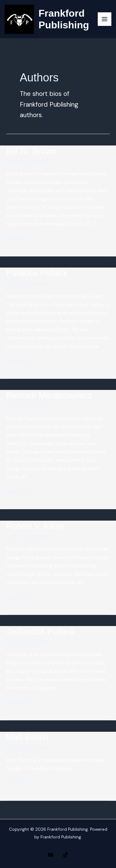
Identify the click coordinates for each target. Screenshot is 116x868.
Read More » (19, 239)
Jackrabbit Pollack (40, 631)
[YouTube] (51, 855)
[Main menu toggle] (105, 19)
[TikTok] (66, 855)
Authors (15, 161)
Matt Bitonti (27, 737)
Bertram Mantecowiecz (49, 395)
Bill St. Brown (31, 151)
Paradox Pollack (37, 273)
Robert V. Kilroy (35, 526)
